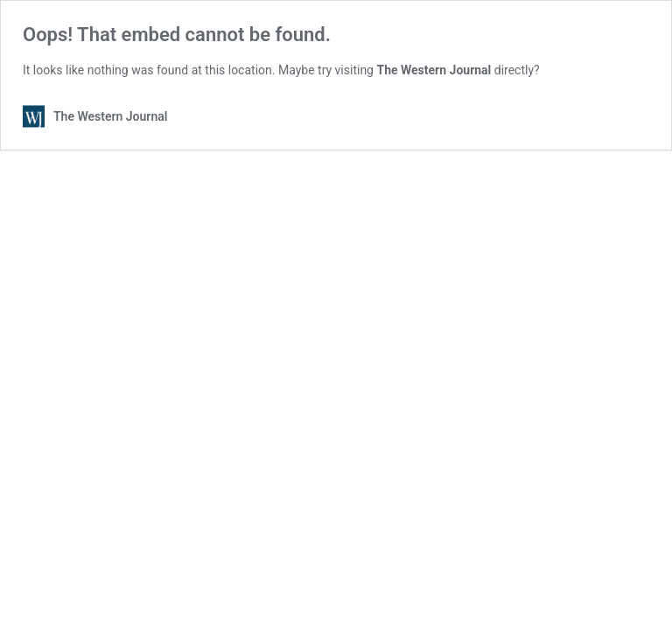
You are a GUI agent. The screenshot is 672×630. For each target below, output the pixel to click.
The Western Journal (434, 70)
